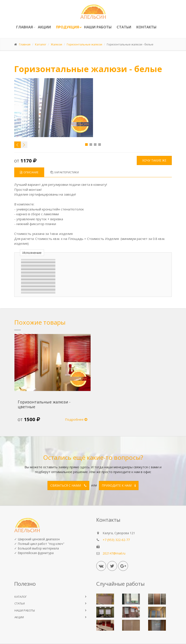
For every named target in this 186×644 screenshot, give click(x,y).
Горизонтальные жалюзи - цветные (44, 404)
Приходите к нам (119, 485)
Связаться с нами (68, 485)
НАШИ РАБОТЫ (25, 610)
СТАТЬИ (20, 603)
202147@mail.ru (114, 553)
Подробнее (76, 419)
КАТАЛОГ (21, 597)
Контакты (146, 27)
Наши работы (98, 27)
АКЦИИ (19, 617)
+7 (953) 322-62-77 (116, 540)
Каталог (41, 44)
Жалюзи (56, 44)
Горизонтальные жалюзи (84, 44)
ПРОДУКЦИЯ (68, 27)
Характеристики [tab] (65, 172)
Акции (44, 27)
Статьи (124, 27)
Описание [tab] (29, 172)
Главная (25, 27)
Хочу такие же (154, 160)
